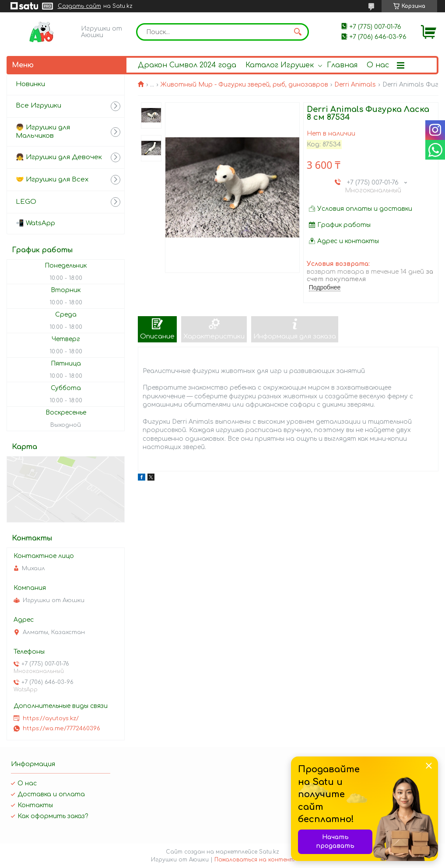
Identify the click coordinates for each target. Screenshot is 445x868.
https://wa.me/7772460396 (61, 729)
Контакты (35, 805)
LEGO (26, 202)
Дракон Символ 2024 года (187, 65)
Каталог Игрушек (280, 65)
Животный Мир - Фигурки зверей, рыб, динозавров (244, 85)
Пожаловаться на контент (254, 860)
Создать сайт (79, 6)
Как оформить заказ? (53, 816)
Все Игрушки (39, 106)
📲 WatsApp (35, 223)
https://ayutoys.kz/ (51, 718)
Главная (342, 65)
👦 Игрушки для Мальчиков (43, 132)
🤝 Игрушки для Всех (52, 180)
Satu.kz (269, 852)
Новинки (30, 84)
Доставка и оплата (51, 794)
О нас (378, 65)
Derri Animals (355, 85)
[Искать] (298, 32)
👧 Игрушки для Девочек (59, 157)
